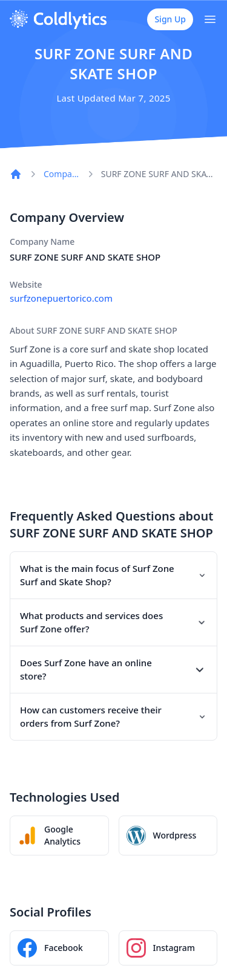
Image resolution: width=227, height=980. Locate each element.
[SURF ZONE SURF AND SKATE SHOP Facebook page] (59, 948)
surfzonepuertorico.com (61, 298)
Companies (61, 174)
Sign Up (170, 19)
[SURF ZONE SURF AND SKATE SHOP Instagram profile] (168, 948)
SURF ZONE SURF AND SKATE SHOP (159, 174)
